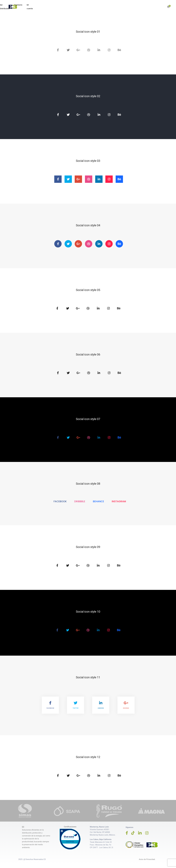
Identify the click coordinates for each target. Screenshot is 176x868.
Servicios (103, 5)
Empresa (77, 5)
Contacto (141, 5)
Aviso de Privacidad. (147, 857)
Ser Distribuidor (126, 5)
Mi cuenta (153, 5)
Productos (90, 5)
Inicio (67, 5)
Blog (113, 5)
